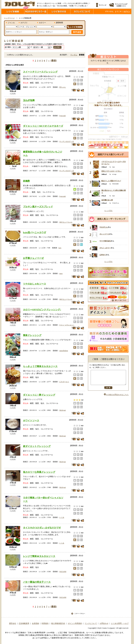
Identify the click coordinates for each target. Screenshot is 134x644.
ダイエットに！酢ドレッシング (39, 395)
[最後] (54, 61)
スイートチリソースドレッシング (40, 72)
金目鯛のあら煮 (107, 200)
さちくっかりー (105, 248)
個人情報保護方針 (58, 623)
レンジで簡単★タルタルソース (39, 556)
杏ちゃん (63, 87)
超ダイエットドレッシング (37, 446)
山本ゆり (103, 255)
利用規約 (45, 623)
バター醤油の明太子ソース (37, 582)
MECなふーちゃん (66, 222)
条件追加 (77, 32)
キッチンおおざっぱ (67, 141)
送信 (108, 391)
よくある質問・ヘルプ (120, 623)
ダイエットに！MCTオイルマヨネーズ (43, 126)
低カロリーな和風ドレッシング (39, 472)
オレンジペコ (104, 234)
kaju (60, 248)
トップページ (9, 18)
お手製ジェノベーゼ (33, 258)
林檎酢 (26, 181)
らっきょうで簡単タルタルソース (40, 366)
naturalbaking (64, 351)
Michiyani (62, 410)
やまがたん (104, 227)
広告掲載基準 (24, 623)
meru (61, 273)
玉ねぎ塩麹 (29, 100)
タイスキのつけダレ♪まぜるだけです (42, 528)
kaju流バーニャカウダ (35, 232)
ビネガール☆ (64, 382)
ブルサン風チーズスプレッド (38, 207)
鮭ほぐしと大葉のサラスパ (111, 181)
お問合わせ (104, 623)
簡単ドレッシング (32, 335)
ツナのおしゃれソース (35, 284)
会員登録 (35, 623)
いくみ (62, 517)
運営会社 (13, 623)
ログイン (127, 11)
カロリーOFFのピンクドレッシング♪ (42, 310)
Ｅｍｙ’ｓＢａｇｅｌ (67, 325)
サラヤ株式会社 (105, 241)
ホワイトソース (31, 421)
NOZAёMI (63, 572)
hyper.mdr (62, 116)
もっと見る (108, 211)
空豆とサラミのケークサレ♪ (112, 171)
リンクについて (91, 623)
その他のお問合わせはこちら (116, 398)
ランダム (74, 55)
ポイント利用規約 (75, 623)
